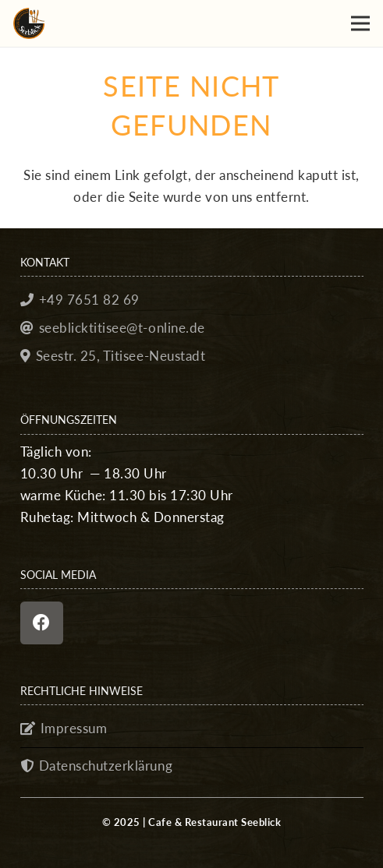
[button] (360, 23)
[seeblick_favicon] (29, 23)
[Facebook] (42, 623)
